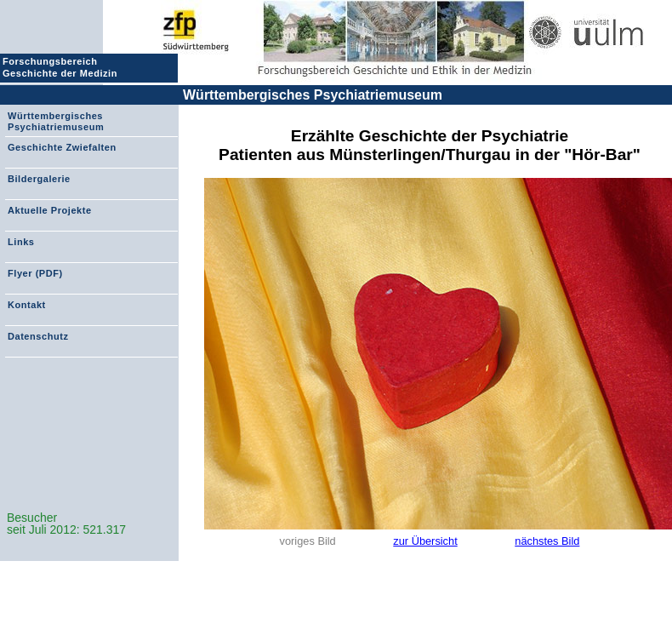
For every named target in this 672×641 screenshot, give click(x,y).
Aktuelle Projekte (50, 210)
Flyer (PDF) (35, 273)
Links (21, 242)
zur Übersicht (425, 541)
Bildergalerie (39, 179)
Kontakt (27, 305)
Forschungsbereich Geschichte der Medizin (62, 67)
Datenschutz (38, 336)
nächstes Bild (547, 541)
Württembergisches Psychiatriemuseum (313, 95)
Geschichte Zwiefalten (62, 147)
